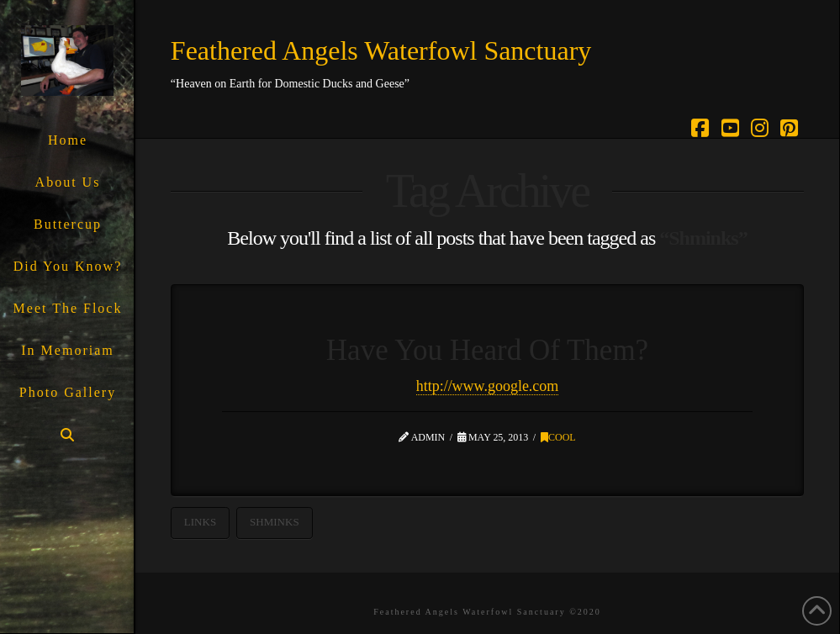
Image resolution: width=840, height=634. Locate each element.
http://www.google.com (488, 386)
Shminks (275, 522)
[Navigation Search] (67, 435)
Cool (558, 437)
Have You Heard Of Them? (487, 350)
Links (200, 522)
